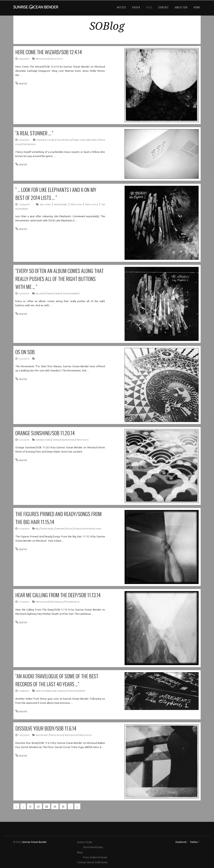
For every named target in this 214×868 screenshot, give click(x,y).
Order (136, 7)
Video (94, 857)
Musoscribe (60, 205)
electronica (64, 140)
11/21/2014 (24, 359)
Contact (164, 7)
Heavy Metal (48, 529)
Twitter (194, 842)
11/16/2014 (24, 529)
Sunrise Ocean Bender (34, 842)
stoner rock (72, 602)
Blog (149, 7)
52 (38, 807)
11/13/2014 (24, 602)
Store (86, 847)
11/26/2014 (24, 205)
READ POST (23, 84)
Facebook (181, 842)
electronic (42, 735)
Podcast (102, 857)
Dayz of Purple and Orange (51, 691)
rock (69, 529)
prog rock (56, 735)
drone (40, 140)
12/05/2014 (24, 59)
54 (55, 807)
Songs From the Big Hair (88, 529)
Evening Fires (43, 440)
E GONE (51, 140)
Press (86, 857)
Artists (122, 7)
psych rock (42, 59)
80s (37, 529)
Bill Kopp (45, 205)
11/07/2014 (24, 735)
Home (197, 7)
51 (30, 807)
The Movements (71, 294)
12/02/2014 (24, 140)
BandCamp (97, 847)
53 (47, 807)
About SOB (181, 7)
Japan (56, 440)
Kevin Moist (68, 440)
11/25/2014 (24, 294)
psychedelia (29, 144)
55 (63, 807)
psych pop (76, 205)
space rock (56, 59)
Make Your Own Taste (85, 140)
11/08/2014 (24, 691)
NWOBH (60, 529)
